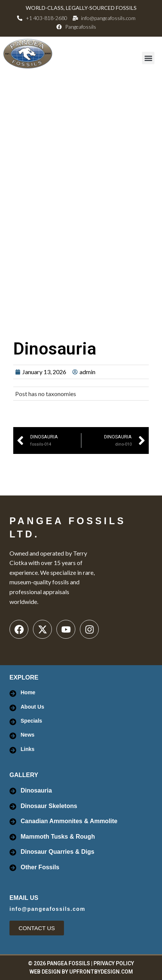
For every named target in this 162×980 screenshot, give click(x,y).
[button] (148, 58)
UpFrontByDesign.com (101, 972)
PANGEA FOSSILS (69, 963)
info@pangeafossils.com (48, 909)
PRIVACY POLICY (114, 963)
